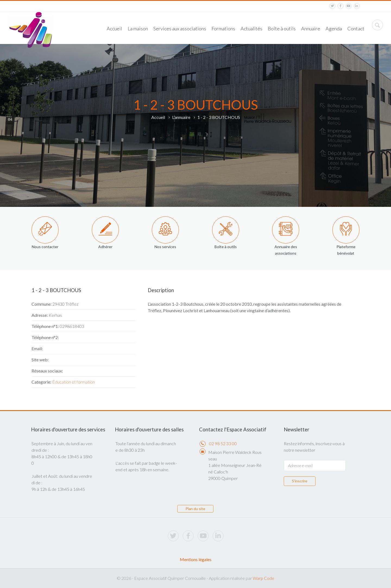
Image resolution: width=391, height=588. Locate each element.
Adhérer (105, 247)
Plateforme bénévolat (346, 250)
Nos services (165, 247)
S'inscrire (300, 481)
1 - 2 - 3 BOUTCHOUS (219, 117)
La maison (138, 29)
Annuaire (311, 29)
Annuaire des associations (286, 250)
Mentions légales (196, 559)
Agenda (334, 29)
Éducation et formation (73, 382)
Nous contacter (45, 247)
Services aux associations (180, 29)
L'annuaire (181, 117)
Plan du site (195, 509)
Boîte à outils (282, 29)
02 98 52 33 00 (223, 443)
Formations (223, 29)
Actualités (251, 29)
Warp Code (264, 578)
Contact (356, 29)
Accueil (114, 29)
